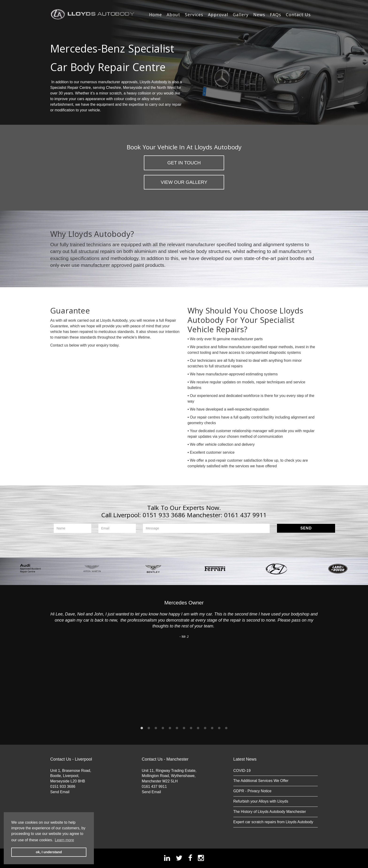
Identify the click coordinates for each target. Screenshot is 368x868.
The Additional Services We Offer (261, 781)
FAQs (276, 15)
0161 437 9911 (245, 515)
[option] (31, 569)
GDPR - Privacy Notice (252, 791)
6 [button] (177, 728)
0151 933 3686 (164, 515)
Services (194, 15)
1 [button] (142, 728)
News (259, 15)
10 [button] (205, 728)
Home (155, 15)
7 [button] (184, 728)
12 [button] (219, 728)
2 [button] (149, 728)
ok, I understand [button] (49, 852)
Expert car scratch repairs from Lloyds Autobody (273, 822)
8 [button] (191, 728)
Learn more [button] (65, 840)
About (173, 15)
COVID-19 (242, 771)
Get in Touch (184, 163)
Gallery (241, 15)
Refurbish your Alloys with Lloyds (261, 801)
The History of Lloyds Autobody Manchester (270, 812)
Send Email (60, 792)
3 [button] (156, 728)
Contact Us (298, 15)
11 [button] (212, 728)
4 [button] (163, 728)
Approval (218, 15)
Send (306, 528)
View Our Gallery (184, 182)
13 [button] (226, 728)
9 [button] (198, 728)
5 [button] (170, 728)
